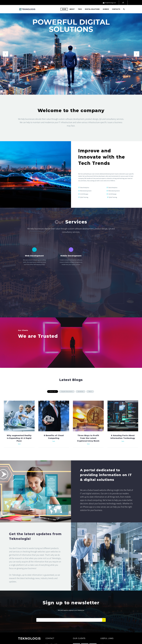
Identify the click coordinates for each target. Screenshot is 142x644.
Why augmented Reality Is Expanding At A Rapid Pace (19, 450)
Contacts (116, 9)
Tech (80, 9)
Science (106, 9)
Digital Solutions (92, 9)
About (72, 9)
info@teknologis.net (110, 3)
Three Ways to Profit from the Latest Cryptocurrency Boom (88, 450)
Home (64, 9)
